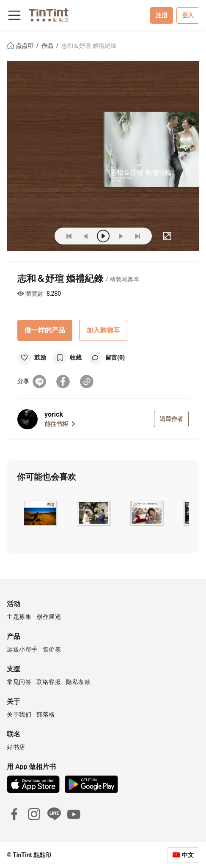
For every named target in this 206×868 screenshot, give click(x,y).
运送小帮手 (22, 649)
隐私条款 (78, 682)
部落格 (46, 714)
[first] (69, 236)
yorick (54, 414)
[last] (137, 236)
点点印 (21, 46)
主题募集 (19, 617)
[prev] (86, 236)
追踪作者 (171, 419)
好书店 (16, 747)
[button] (40, 513)
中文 (188, 855)
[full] (167, 236)
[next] (121, 236)
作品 (48, 46)
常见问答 (19, 682)
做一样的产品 (45, 330)
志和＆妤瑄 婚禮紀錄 (89, 46)
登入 (188, 15)
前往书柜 (60, 424)
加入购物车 (103, 330)
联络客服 (49, 682)
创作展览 (49, 617)
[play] (103, 236)
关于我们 (19, 714)
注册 (162, 15)
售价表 (52, 649)
